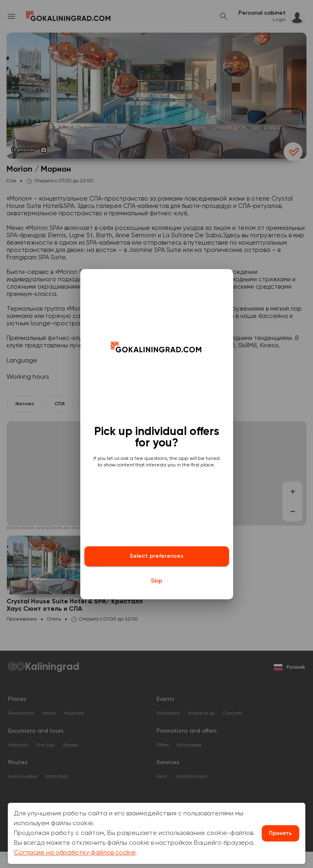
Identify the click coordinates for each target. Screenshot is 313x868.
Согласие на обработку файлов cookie (75, 853)
